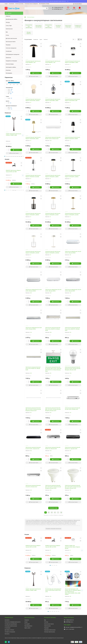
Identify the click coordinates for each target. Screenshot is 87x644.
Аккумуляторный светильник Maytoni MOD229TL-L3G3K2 (72, 214)
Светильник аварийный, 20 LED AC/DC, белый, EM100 (73, 252)
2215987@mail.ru (57, 9)
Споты (7, 35)
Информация (9, 617)
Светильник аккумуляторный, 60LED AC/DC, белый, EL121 (53, 138)
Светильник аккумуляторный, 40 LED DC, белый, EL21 (33, 486)
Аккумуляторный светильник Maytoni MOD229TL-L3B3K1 (53, 176)
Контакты (7, 620)
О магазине (8, 628)
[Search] (36, 8)
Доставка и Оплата (9, 630)
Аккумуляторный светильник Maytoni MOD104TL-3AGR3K (33, 176)
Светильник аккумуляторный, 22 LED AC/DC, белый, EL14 (73, 409)
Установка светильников (11, 626)
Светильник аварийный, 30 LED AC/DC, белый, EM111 (73, 290)
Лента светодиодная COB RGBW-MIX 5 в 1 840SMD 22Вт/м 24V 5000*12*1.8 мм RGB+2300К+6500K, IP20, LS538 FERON (73, 592)
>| (61, 512)
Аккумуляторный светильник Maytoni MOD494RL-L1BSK (33, 138)
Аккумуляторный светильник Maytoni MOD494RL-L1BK (72, 100)
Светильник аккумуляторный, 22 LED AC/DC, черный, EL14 (33, 448)
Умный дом (9, 51)
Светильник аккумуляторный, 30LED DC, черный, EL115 (73, 448)
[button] (23, 135)
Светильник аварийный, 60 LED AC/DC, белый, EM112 (34, 328)
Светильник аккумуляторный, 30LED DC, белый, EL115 (53, 448)
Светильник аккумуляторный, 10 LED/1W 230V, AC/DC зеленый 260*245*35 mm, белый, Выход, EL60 (53, 369)
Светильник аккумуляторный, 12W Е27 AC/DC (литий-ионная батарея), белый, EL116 (73, 368)
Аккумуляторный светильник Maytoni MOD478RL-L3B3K (53, 100)
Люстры (8, 22)
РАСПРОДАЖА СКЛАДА (44, 4)
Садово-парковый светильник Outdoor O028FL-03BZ (13, 134)
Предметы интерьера (11, 61)
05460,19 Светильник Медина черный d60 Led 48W (13, 171)
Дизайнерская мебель (11, 19)
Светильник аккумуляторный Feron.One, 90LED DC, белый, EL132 (33, 368)
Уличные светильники (50, 632)
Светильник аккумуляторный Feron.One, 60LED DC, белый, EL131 (72, 329)
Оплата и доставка (19, 4)
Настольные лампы (11, 42)
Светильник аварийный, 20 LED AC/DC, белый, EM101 (34, 290)
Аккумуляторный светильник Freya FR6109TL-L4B (33, 62)
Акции (6, 4)
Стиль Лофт (9, 26)
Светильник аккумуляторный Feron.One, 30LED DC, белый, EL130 (53, 329)
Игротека (8, 70)
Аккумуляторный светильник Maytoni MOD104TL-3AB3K (72, 138)
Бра (7, 32)
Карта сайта (27, 628)
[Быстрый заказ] (14, 153)
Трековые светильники (50, 630)
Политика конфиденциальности (13, 622)
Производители (28, 626)
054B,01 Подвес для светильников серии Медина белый (72, 547)
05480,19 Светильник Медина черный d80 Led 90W (53, 546)
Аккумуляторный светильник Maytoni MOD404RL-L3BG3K (33, 100)
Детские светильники (11, 38)
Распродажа (9, 73)
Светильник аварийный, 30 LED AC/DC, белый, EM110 (53, 290)
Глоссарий (27, 624)
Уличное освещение (11, 48)
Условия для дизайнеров (11, 624)
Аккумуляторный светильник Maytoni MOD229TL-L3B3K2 (72, 176)
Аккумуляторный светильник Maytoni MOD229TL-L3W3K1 (33, 252)
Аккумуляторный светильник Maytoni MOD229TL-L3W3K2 (53, 252)
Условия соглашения (10, 632)
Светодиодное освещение (13, 54)
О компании (11, 4)
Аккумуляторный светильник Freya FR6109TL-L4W (53, 62)
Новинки (8, 16)
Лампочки (8, 58)
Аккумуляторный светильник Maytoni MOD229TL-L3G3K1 (53, 214)
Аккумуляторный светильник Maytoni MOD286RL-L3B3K (72, 62)
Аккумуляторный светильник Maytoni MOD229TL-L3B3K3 (33, 214)
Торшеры (8, 45)
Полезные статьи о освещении (31, 4)
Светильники (9, 29)
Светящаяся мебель (11, 67)
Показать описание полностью (53, 529)
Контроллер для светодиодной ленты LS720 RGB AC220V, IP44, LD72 (53, 590)
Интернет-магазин (50, 617)
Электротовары (10, 64)
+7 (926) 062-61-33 (57, 7)
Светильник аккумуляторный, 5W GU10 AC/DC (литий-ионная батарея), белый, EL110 (53, 487)
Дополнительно (29, 617)
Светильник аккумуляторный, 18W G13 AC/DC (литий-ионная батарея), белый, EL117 (33, 409)
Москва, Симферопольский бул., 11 (74, 627)
